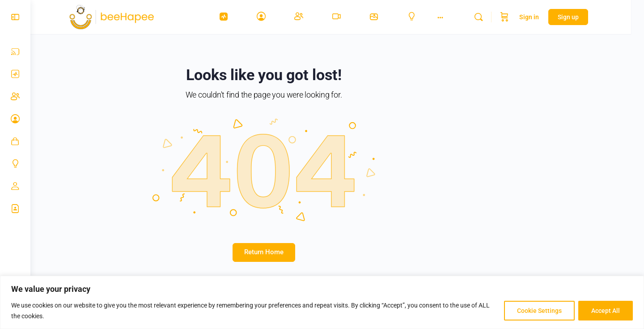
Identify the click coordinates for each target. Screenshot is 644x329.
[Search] (491, 17)
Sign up (581, 17)
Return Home (270, 252)
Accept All (606, 311)
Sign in (542, 17)
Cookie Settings (539, 311)
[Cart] (517, 17)
